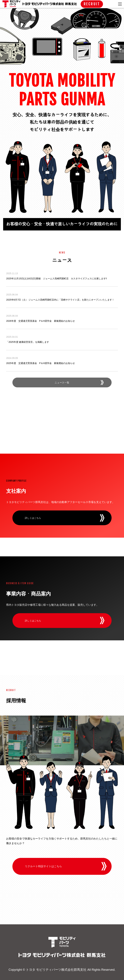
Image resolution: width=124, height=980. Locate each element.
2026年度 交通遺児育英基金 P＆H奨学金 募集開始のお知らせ (40, 321)
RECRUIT (92, 4)
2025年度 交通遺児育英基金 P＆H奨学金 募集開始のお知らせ (40, 363)
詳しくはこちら (33, 518)
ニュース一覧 (62, 382)
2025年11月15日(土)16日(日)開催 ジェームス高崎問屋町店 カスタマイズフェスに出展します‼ (56, 279)
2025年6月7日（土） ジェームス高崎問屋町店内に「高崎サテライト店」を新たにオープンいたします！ (60, 300)
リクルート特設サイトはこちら (43, 866)
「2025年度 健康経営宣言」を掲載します (28, 342)
